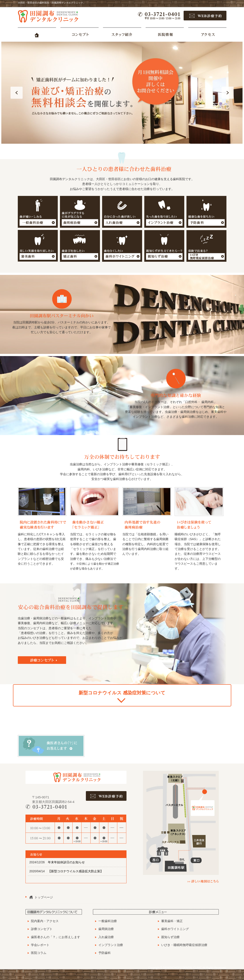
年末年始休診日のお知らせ (66, 862)
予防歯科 (105, 953)
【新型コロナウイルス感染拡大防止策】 (76, 871)
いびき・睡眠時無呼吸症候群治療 (184, 945)
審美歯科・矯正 (172, 921)
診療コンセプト (42, 929)
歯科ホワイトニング (175, 929)
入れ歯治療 (106, 937)
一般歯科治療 (108, 921)
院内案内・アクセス (45, 921)
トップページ (44, 897)
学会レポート (40, 945)
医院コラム (39, 953)
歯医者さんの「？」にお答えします (56, 937)
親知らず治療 (170, 937)
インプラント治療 (111, 945)
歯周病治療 (106, 929)
